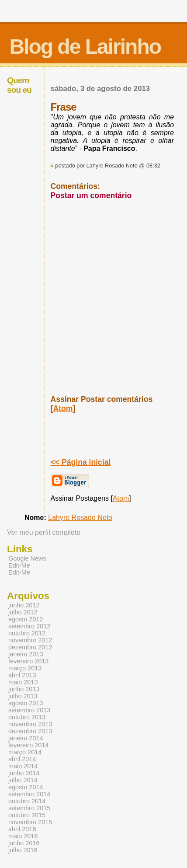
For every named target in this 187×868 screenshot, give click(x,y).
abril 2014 (22, 759)
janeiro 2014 (26, 738)
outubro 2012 (27, 633)
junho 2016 (24, 843)
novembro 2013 (30, 724)
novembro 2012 (30, 640)
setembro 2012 (29, 626)
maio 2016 (23, 836)
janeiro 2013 (26, 654)
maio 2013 (23, 682)
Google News (27, 558)
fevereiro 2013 (28, 661)
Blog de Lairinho (85, 47)
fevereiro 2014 (28, 745)
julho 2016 (23, 850)
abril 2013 (22, 675)
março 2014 (25, 752)
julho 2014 (23, 780)
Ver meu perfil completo (44, 532)
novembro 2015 (30, 822)
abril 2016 (22, 829)
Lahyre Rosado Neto (80, 518)
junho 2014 (24, 773)
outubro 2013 (27, 717)
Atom (63, 408)
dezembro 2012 (30, 647)
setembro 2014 (29, 794)
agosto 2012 (26, 619)
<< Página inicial (81, 462)
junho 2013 (24, 689)
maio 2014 (23, 766)
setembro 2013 (29, 710)
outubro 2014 (27, 801)
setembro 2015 (29, 808)
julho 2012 (23, 612)
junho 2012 (24, 605)
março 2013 (25, 668)
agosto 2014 (26, 787)
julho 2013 (23, 696)
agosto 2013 (26, 703)
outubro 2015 (27, 815)
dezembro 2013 (30, 731)
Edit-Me (19, 565)
